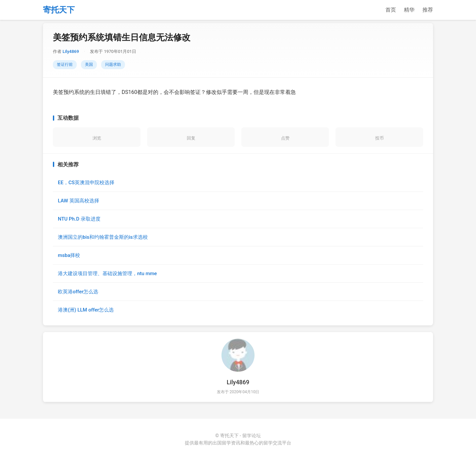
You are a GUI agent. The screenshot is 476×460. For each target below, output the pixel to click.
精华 (409, 10)
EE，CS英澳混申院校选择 (86, 183)
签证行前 (65, 64)
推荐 (428, 10)
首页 (391, 10)
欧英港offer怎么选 (78, 292)
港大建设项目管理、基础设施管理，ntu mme (107, 273)
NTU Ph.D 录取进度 (79, 219)
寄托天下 (59, 10)
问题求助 (113, 64)
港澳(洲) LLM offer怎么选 (86, 310)
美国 (89, 64)
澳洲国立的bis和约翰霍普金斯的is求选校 (103, 237)
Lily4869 (71, 51)
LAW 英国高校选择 (79, 201)
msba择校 (69, 255)
